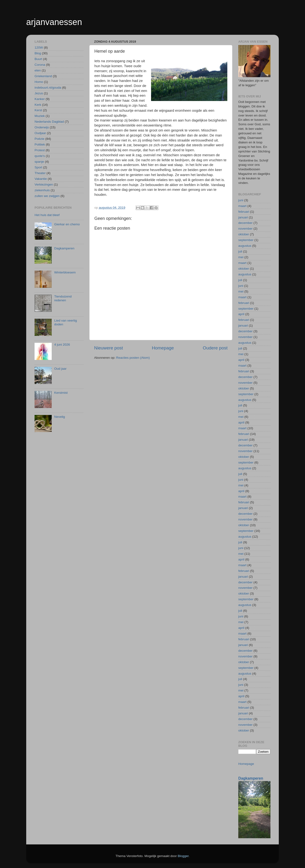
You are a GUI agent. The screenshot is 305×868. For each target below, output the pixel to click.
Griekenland (43, 76)
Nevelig (59, 417)
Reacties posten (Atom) (133, 358)
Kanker (40, 99)
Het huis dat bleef (47, 215)
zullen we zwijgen (47, 196)
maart (242, 206)
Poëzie (39, 139)
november (245, 229)
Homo (39, 82)
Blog (38, 53)
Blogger (183, 856)
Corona (40, 65)
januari (243, 217)
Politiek (40, 144)
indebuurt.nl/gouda (48, 88)
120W (39, 48)
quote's (40, 156)
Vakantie (41, 179)
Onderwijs (42, 127)
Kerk (38, 105)
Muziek (40, 116)
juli (240, 251)
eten (38, 70)
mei (241, 257)
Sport (38, 167)
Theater (40, 173)
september (246, 240)
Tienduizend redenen (63, 298)
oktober (244, 234)
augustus (245, 246)
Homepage (163, 348)
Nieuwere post (109, 348)
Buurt (38, 59)
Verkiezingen (44, 184)
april (241, 314)
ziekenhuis (42, 190)
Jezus (39, 93)
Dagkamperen (64, 248)
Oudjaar (40, 133)
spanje (39, 162)
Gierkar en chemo (67, 224)
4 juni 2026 (62, 345)
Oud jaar (60, 369)
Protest (40, 150)
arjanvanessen (54, 22)
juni (241, 200)
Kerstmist (61, 393)
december (245, 223)
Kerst (38, 110)
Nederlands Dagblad (49, 122)
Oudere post (215, 348)
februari (244, 212)
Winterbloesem (65, 272)
